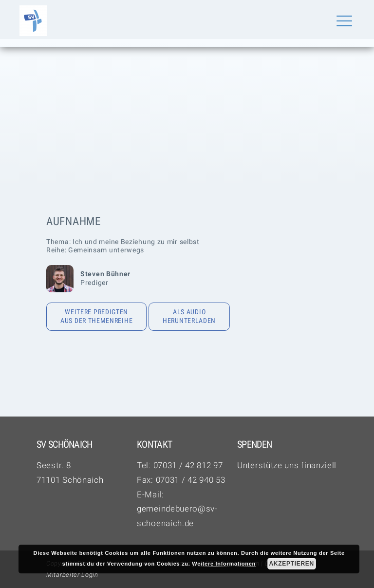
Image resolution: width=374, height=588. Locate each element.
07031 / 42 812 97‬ (188, 465)
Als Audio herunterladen (189, 316)
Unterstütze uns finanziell (287, 465)
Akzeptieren (291, 564)
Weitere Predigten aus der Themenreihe (96, 316)
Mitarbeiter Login (72, 575)
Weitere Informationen (224, 564)
